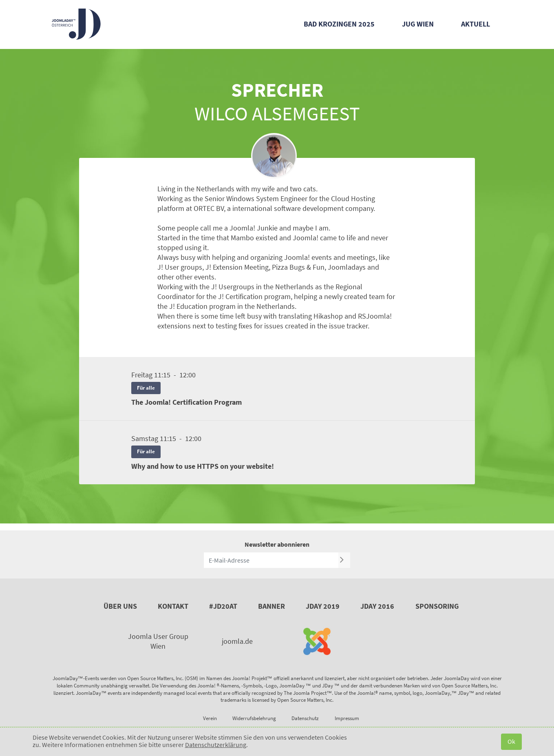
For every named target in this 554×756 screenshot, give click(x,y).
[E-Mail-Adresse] (271, 560)
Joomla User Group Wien (158, 641)
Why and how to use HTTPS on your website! (203, 466)
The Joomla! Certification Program (187, 402)
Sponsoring (437, 606)
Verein (210, 718)
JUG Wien (418, 24)
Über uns (120, 606)
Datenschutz (305, 718)
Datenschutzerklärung (216, 745)
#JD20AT (223, 606)
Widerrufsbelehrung (254, 718)
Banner (271, 606)
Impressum (347, 718)
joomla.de (237, 641)
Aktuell (476, 24)
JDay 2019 (323, 606)
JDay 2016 (377, 606)
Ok (511, 741)
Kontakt (173, 606)
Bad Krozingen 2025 (339, 24)
